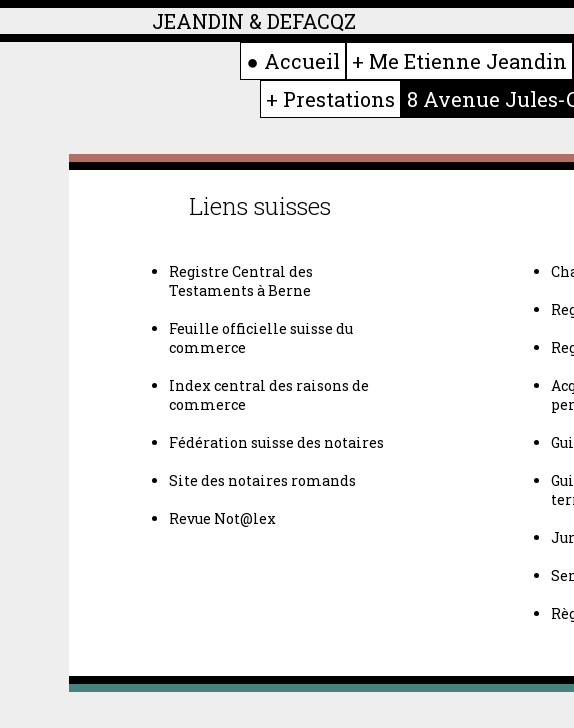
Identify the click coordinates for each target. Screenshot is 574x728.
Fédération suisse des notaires (276, 442)
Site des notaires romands (262, 480)
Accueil (302, 61)
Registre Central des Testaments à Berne (241, 281)
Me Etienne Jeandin (468, 61)
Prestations (339, 99)
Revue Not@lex (222, 518)
